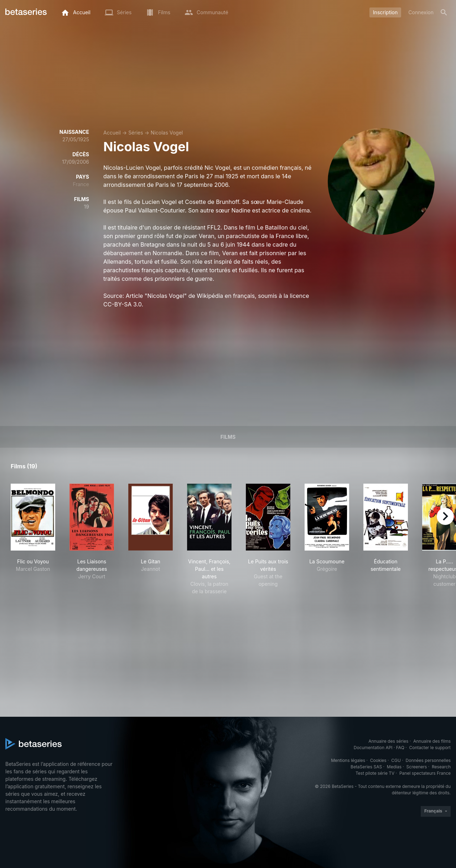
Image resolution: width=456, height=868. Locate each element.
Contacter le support (430, 748)
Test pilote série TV (375, 773)
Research (441, 767)
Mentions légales (348, 760)
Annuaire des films (432, 741)
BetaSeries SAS (366, 767)
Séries (136, 133)
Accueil (112, 133)
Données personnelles (428, 760)
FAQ (400, 748)
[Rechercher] (444, 12)
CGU (396, 760)
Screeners (417, 767)
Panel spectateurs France (425, 773)
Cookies (378, 760)
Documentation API (373, 748)
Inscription (385, 12)
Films (228, 437)
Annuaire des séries (388, 741)
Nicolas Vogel (167, 133)
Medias (394, 767)
